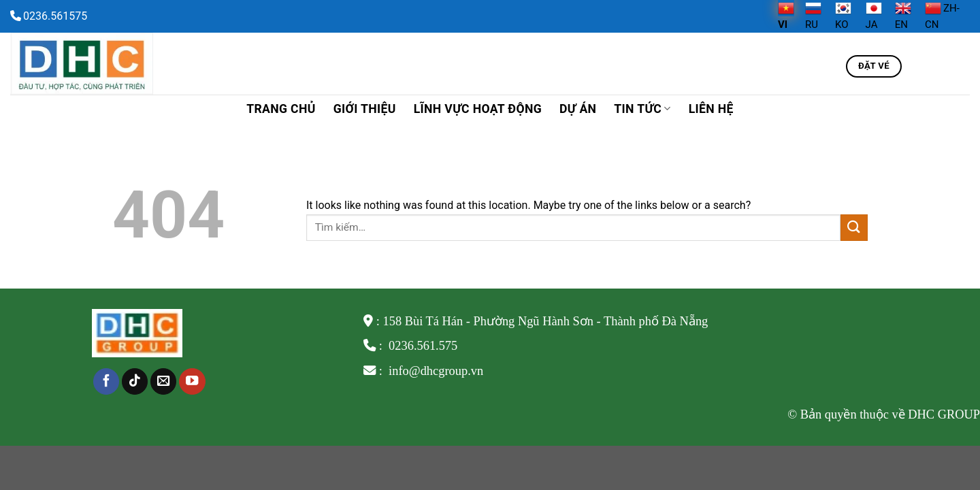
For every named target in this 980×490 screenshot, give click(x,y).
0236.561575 (55, 16)
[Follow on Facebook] (106, 381)
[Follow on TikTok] (135, 381)
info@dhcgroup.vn (435, 371)
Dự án (578, 109)
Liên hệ (711, 109)
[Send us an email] (163, 381)
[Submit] (854, 228)
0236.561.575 (423, 346)
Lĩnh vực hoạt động (478, 109)
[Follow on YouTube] (192, 381)
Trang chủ (281, 109)
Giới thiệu (365, 109)
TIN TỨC (642, 109)
